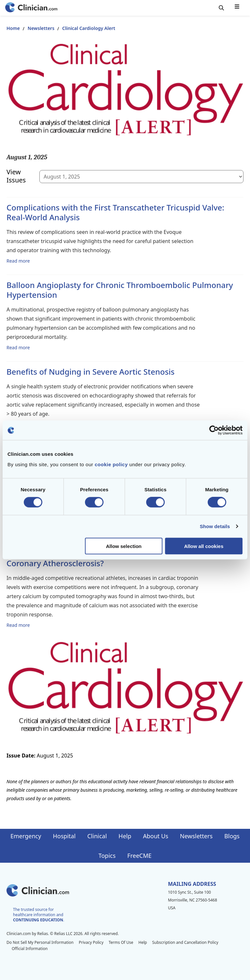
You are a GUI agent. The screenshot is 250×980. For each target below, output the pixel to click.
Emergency (26, 836)
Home (13, 28)
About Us (156, 836)
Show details (215, 526)
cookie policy (111, 464)
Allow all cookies (204, 546)
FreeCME (139, 856)
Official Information (30, 949)
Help (125, 836)
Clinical (97, 836)
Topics (107, 856)
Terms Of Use (121, 942)
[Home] (31, 8)
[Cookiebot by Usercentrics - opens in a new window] (214, 430)
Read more (18, 261)
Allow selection (124, 546)
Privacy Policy (91, 942)
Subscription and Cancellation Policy (185, 942)
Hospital (64, 836)
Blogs (232, 836)
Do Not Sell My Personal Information (40, 942)
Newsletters (41, 28)
